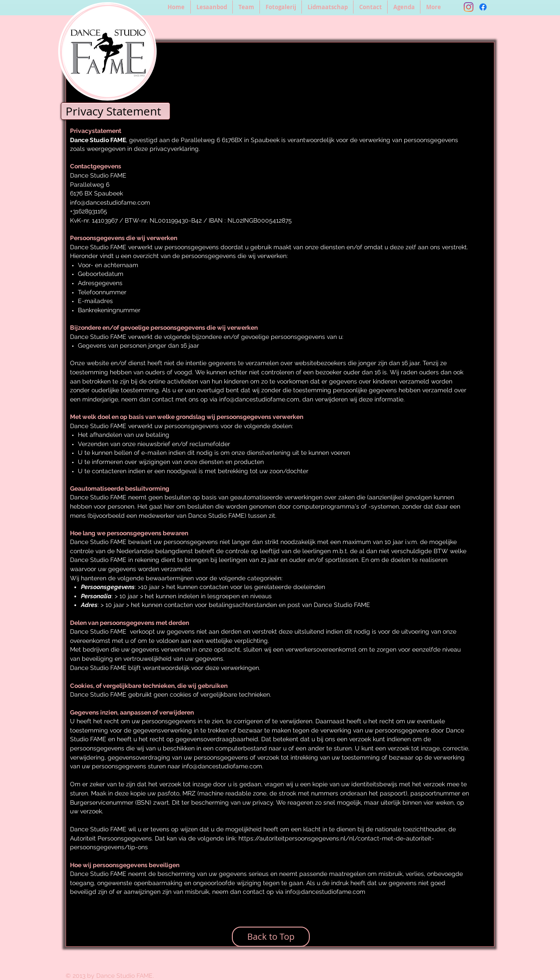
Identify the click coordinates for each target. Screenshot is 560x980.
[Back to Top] (271, 937)
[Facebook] (483, 7)
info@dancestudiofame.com (110, 202)
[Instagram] (469, 7)
